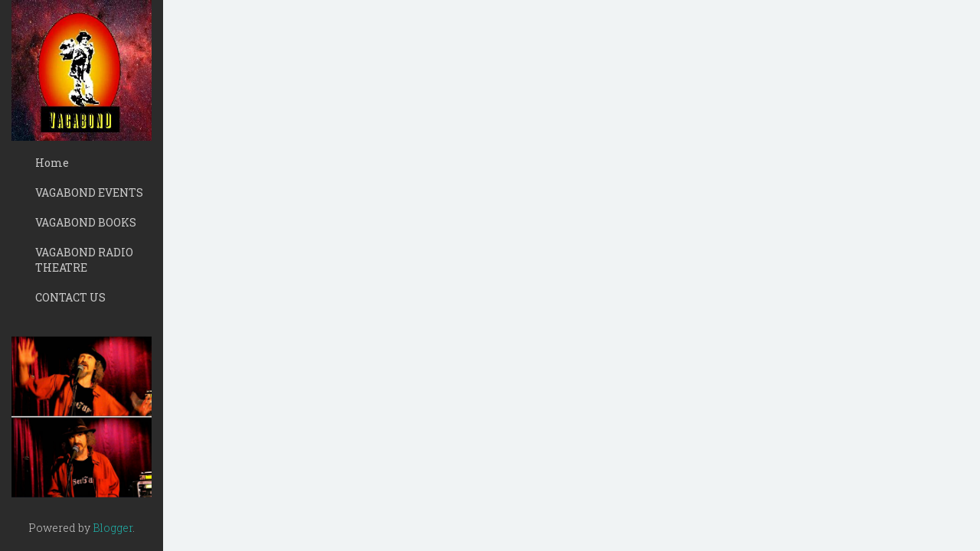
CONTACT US (70, 297)
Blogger (113, 528)
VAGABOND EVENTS (89, 192)
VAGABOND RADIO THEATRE (84, 260)
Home (52, 163)
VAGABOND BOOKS (86, 222)
